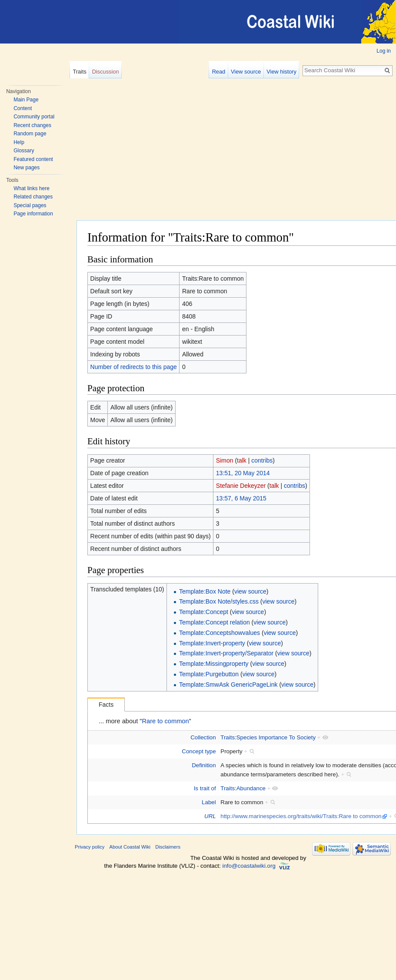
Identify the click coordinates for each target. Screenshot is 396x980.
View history (281, 72)
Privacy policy (90, 847)
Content (23, 108)
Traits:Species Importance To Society (268, 737)
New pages (27, 168)
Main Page (26, 100)
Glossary (24, 151)
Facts (106, 705)
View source (246, 72)
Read (219, 72)
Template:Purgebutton (209, 674)
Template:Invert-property (212, 643)
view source (250, 591)
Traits (80, 72)
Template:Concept (204, 612)
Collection (203, 737)
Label (209, 802)
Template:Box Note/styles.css (219, 601)
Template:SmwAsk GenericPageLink (228, 685)
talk (242, 460)
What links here (32, 188)
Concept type (199, 751)
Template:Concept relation (215, 622)
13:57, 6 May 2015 (241, 498)
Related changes (33, 197)
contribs (262, 460)
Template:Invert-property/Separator (226, 653)
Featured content (33, 159)
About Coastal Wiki (130, 847)
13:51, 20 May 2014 (243, 473)
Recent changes (32, 125)
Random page (30, 134)
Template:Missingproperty (214, 664)
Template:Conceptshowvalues (220, 633)
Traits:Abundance (243, 788)
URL (210, 816)
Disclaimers (168, 847)
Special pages (30, 205)
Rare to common (166, 721)
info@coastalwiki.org (249, 866)
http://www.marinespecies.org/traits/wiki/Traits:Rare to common (301, 816)
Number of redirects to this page (134, 367)
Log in (384, 51)
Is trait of (205, 788)
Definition (204, 765)
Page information (33, 214)
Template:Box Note (205, 591)
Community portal (34, 117)
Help (19, 142)
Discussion (106, 72)
